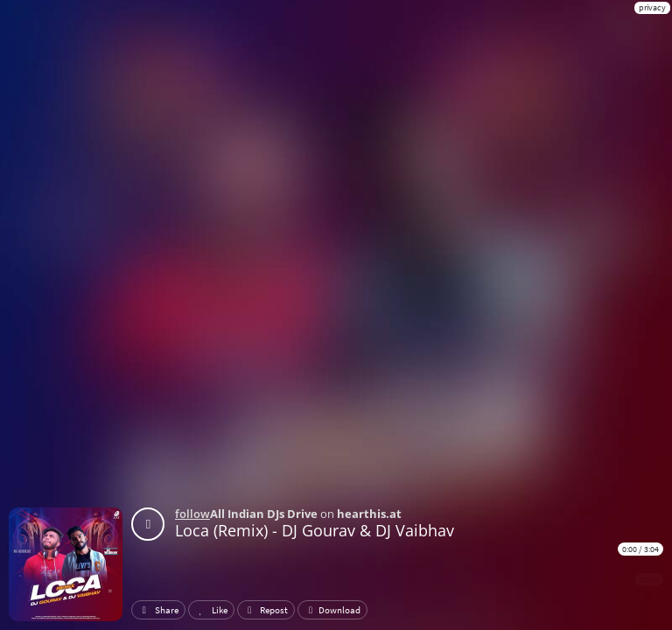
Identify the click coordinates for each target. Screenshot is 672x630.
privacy (652, 7)
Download (332, 610)
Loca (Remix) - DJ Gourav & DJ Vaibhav (315, 530)
